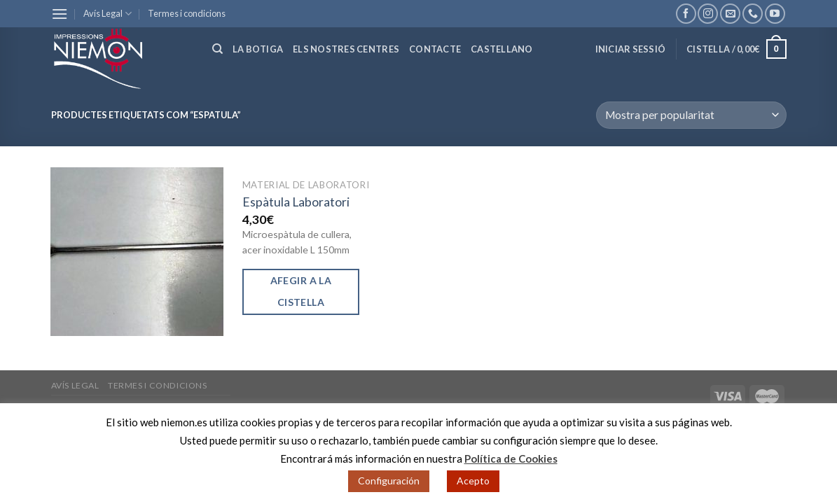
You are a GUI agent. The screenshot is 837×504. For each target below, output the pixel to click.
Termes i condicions (187, 13)
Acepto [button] (473, 481)
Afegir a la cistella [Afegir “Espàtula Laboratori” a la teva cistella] (301, 291)
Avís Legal (108, 14)
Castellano (502, 49)
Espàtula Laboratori (296, 202)
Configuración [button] (389, 481)
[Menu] (60, 14)
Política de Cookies (511, 458)
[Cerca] (217, 49)
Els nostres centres (346, 49)
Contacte (435, 49)
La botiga (258, 49)
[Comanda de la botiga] (691, 115)
